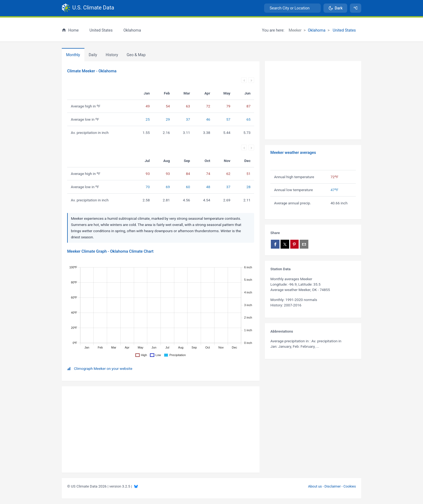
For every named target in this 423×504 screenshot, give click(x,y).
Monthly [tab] (73, 55)
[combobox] (292, 8)
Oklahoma (317, 30)
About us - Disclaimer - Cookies (332, 486)
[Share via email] (304, 244)
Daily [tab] (93, 55)
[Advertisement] (313, 100)
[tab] (112, 55)
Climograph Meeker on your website (103, 368)
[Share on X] (285, 244)
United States (344, 30)
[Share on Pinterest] (295, 244)
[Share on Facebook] (275, 244)
